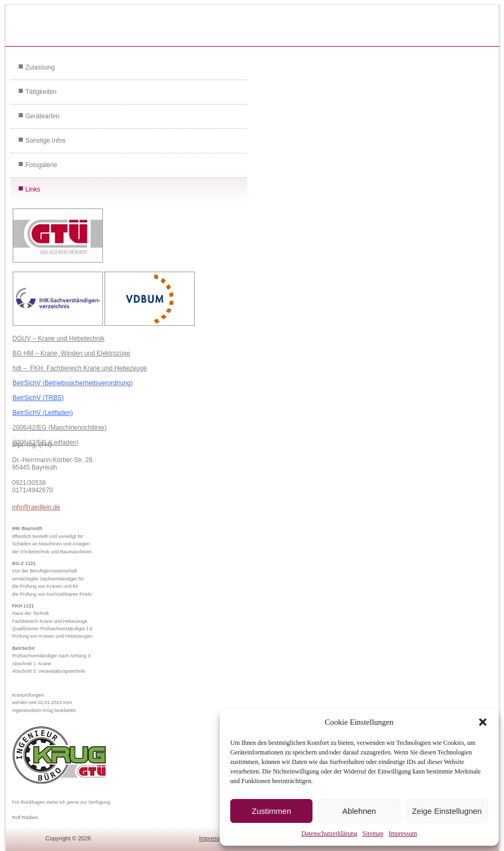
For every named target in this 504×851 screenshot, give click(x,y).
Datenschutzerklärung (329, 833)
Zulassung (40, 67)
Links (33, 189)
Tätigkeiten (41, 92)
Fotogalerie (41, 165)
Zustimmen (272, 811)
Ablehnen (359, 811)
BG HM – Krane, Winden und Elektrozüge (72, 353)
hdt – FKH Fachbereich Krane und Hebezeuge (80, 368)
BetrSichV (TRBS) (38, 398)
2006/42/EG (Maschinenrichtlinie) (60, 428)
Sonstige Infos (46, 141)
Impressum (403, 833)
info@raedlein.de (36, 507)
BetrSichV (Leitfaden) (43, 413)
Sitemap (373, 833)
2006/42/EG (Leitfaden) (46, 442)
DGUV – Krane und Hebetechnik (59, 338)
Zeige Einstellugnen (447, 811)
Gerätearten (42, 116)
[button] (483, 722)
